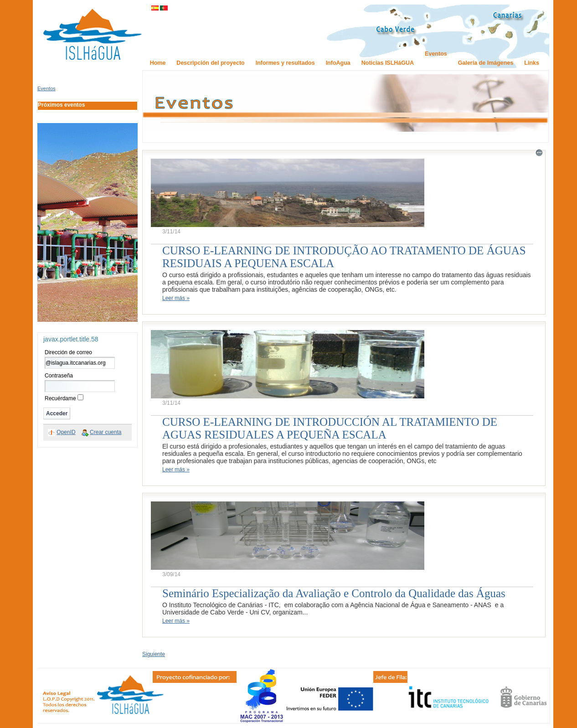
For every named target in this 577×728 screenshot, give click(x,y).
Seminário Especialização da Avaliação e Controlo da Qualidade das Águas (334, 593)
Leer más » (176, 298)
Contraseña (59, 376)
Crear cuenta (106, 432)
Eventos (46, 88)
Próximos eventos (61, 105)
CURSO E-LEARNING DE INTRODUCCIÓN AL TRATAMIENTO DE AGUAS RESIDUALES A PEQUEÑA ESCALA (330, 428)
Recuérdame (60, 398)
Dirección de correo (68, 352)
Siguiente (154, 654)
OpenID (66, 432)
